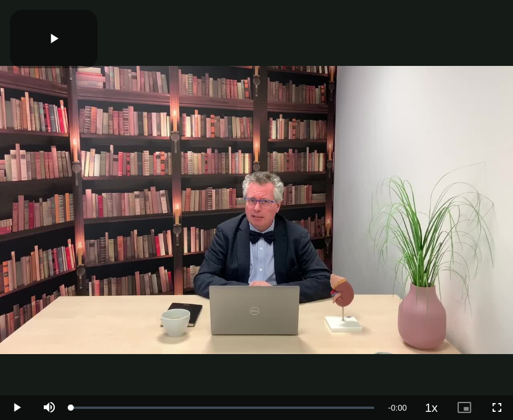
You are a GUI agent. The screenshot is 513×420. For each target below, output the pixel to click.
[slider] (223, 408)
